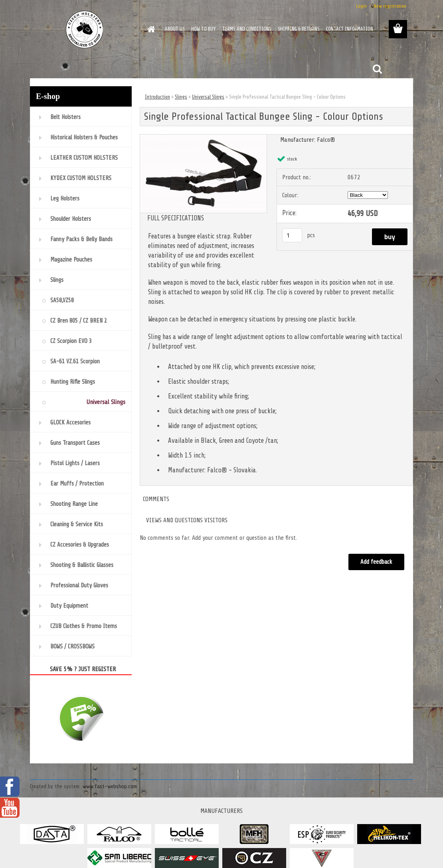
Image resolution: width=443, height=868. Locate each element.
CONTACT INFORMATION (350, 29)
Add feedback (376, 562)
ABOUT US (175, 29)
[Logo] (85, 30)
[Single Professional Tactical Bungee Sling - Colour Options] (203, 138)
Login (361, 6)
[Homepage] (150, 29)
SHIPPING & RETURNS (299, 29)
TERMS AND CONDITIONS (247, 29)
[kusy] (292, 235)
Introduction (157, 97)
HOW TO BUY (204, 29)
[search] (377, 69)
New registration (390, 6)
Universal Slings (208, 97)
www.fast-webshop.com (110, 786)
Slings (181, 97)
